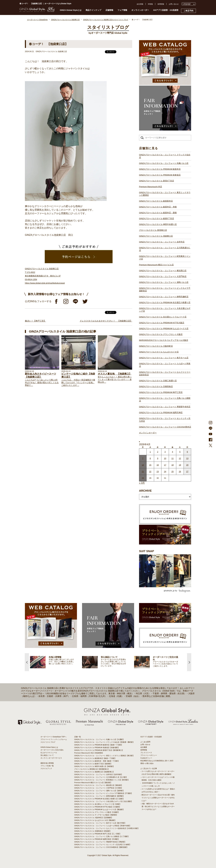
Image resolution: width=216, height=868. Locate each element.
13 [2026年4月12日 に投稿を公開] (187, 458)
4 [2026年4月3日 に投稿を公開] (172, 452)
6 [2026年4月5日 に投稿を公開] (187, 452)
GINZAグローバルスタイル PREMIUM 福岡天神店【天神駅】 (97, 839)
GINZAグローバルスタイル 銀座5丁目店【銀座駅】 (93, 764)
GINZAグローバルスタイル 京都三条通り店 (158, 381)
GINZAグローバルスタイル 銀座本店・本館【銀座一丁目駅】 (97, 761)
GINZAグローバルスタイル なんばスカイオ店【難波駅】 (95, 820)
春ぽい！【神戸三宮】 (35, 321)
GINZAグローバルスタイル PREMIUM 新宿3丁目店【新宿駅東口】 (99, 750)
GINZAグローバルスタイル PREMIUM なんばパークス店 (164, 329)
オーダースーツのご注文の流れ (52, 750)
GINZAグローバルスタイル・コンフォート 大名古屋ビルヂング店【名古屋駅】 (103, 801)
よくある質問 (145, 742)
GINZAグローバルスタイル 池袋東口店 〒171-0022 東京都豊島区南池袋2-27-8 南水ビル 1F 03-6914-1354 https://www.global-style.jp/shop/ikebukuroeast (45, 276)
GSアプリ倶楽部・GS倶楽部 (166, 10)
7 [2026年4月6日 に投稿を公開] (143, 458)
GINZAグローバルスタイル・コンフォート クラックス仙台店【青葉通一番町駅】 (104, 742)
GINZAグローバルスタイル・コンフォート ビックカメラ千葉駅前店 (165, 289)
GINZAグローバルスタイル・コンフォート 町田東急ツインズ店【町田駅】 (102, 780)
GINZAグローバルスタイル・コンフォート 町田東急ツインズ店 (165, 258)
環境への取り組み (147, 763)
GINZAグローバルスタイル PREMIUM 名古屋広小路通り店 (165, 302)
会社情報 (140, 4)
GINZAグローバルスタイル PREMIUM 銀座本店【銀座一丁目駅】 (98, 745)
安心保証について (47, 755)
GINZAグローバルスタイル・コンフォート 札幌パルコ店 (164, 163)
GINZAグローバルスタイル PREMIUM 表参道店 (160, 175)
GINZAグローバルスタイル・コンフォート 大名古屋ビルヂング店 (165, 310)
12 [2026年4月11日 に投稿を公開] (180, 458)
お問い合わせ (174, 4)
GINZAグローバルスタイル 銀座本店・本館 (158, 207)
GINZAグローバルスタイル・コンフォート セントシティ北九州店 (165, 420)
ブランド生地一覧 (47, 766)
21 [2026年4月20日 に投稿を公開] (143, 472)
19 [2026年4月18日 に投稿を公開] (180, 465)
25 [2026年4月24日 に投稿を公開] (172, 472)
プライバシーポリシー (149, 755)
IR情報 (150, 4)
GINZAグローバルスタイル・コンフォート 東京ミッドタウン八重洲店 (165, 194)
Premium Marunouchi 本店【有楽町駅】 (89, 753)
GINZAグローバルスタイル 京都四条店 (156, 386)
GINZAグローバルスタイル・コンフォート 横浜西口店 (163, 271)
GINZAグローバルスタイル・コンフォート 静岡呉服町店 (164, 297)
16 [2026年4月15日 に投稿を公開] (158, 465)
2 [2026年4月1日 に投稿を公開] (158, 452)
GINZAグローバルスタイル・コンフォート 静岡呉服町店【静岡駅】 (99, 796)
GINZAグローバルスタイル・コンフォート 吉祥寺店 (162, 242)
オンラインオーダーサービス (51, 758)
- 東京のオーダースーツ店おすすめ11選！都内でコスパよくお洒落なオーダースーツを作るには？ (157, 798)
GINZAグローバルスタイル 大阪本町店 (156, 346)
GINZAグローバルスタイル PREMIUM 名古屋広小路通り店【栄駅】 (99, 799)
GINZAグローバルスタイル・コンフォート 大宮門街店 (163, 276)
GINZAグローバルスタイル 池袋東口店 (156, 236)
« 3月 (142, 483)
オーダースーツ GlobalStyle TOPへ (53, 737)
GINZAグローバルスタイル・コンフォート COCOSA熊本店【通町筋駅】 (101, 847)
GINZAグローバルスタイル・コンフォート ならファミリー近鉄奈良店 (165, 373)
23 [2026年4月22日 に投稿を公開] (158, 472)
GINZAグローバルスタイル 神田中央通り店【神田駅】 (94, 766)
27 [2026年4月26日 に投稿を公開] (187, 472)
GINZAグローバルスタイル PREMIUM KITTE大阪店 (162, 323)
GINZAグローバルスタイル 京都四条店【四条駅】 (93, 831)
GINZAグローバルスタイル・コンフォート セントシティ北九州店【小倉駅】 (103, 844)
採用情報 (161, 4)
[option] (56, 662)
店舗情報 (109, 10)
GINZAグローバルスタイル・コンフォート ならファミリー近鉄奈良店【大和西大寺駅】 (107, 828)
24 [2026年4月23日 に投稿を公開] (165, 472)
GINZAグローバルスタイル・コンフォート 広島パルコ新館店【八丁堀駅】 (102, 836)
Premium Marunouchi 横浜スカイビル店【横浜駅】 (93, 783)
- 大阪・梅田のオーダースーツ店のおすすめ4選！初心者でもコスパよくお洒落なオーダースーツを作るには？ (157, 806)
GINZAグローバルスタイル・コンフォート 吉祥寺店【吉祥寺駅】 (98, 774)
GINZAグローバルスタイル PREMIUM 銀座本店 (160, 169)
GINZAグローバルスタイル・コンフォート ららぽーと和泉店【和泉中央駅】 (103, 826)
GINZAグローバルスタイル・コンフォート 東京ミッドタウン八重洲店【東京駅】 (104, 756)
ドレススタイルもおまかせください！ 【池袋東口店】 (106, 321)
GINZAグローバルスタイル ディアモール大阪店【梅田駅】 (96, 815)
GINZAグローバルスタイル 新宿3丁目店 (157, 181)
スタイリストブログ (48, 742)
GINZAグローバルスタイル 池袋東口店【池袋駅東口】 (94, 772)
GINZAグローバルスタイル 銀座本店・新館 (158, 213)
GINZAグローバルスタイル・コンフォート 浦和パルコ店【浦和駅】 (99, 791)
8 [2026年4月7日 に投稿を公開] (150, 458)
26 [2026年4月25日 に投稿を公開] (180, 472)
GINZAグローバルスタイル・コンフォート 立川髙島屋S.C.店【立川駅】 (101, 777)
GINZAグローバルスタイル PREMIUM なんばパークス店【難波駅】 (99, 809)
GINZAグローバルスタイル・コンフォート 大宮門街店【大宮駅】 (98, 788)
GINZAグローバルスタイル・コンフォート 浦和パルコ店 (164, 282)
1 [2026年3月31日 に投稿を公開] (150, 452)
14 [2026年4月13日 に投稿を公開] (143, 465)
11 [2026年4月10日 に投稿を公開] (172, 458)
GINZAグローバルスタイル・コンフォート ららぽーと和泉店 (165, 365)
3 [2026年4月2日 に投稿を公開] (165, 452)
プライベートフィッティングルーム (54, 739)
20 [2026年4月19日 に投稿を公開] (187, 465)
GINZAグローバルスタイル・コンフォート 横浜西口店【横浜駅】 (98, 785)
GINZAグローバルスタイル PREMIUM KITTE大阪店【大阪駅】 (97, 807)
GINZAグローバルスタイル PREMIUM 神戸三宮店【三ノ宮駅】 (98, 834)
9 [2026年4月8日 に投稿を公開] (158, 458)
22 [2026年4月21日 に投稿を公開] (150, 472)
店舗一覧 (78, 737)
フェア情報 (122, 10)
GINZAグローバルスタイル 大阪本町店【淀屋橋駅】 (94, 818)
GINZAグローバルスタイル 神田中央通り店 (158, 224)
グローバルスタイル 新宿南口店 (153, 230)
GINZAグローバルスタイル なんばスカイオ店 (159, 352)
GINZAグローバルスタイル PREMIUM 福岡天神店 (161, 413)
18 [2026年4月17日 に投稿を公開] (172, 465)
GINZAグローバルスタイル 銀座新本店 (156, 201)
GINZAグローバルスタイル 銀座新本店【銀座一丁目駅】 (95, 758)
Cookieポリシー (146, 758)
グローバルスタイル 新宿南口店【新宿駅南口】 (92, 769)
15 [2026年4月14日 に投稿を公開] (150, 465)
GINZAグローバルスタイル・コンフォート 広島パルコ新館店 (165, 399)
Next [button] (189, 662)
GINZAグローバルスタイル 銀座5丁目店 (157, 218)
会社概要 (144, 747)
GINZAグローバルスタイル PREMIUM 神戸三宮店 (161, 392)
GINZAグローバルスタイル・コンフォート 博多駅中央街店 (165, 407)
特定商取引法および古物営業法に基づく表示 (157, 761)
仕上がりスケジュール (49, 753)
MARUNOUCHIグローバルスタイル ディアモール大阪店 (164, 340)
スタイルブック (46, 768)
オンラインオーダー (140, 10)
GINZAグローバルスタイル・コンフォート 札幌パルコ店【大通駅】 (99, 739)
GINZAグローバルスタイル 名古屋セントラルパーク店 (163, 317)
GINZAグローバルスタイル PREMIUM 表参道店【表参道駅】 (97, 747)
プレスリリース (146, 753)
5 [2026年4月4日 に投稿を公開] (180, 452)
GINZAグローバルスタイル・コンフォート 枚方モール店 (164, 358)
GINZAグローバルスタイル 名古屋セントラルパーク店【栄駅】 (98, 804)
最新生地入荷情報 (47, 763)
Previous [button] (27, 662)
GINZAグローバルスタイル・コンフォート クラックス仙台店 (165, 156)
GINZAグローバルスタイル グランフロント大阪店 (161, 334)
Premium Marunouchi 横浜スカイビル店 (156, 265)
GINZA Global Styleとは (71, 10)
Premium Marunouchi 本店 (151, 187)
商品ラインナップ (93, 10)
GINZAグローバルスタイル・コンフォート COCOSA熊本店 (165, 427)
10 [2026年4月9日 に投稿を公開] (165, 458)
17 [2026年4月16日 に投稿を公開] (165, 465)
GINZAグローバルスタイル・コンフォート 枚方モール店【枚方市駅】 (100, 823)
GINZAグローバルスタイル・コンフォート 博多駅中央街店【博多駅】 (100, 842)
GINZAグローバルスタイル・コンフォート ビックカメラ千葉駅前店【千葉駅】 (103, 793)
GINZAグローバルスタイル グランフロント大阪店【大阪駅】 (97, 812)
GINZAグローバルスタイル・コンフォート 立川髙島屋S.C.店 (165, 249)
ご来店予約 (188, 11)
